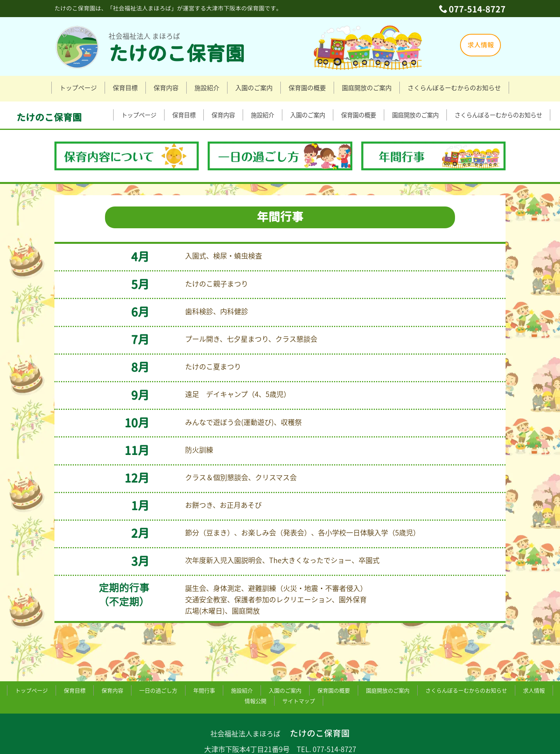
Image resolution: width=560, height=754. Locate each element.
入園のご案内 (254, 87)
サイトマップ (299, 672)
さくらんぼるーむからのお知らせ (454, 87)
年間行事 (204, 662)
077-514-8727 (477, 9)
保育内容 (166, 87)
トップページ (78, 87)
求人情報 (481, 45)
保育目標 (125, 87)
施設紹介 (207, 87)
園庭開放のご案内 (367, 87)
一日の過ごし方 (158, 662)
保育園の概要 (307, 87)
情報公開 (255, 672)
